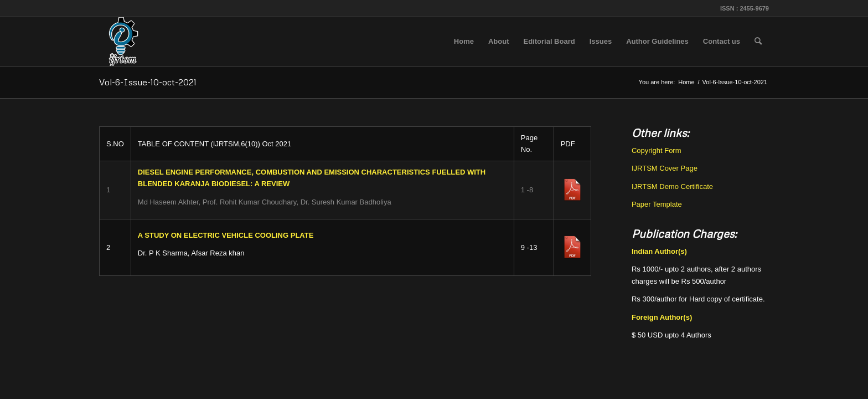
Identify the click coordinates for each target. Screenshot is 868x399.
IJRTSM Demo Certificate (672, 186)
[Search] (758, 42)
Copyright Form (657, 150)
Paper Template (657, 204)
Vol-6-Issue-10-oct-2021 (148, 82)
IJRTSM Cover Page (665, 168)
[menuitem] (464, 42)
